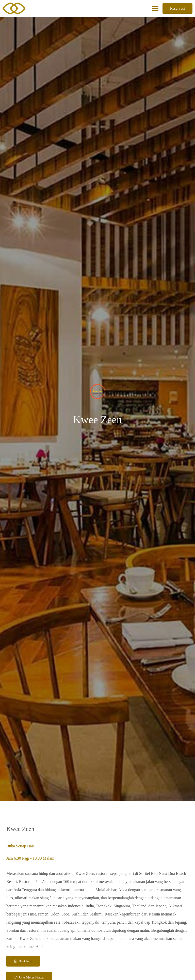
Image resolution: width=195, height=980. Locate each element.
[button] (155, 8)
